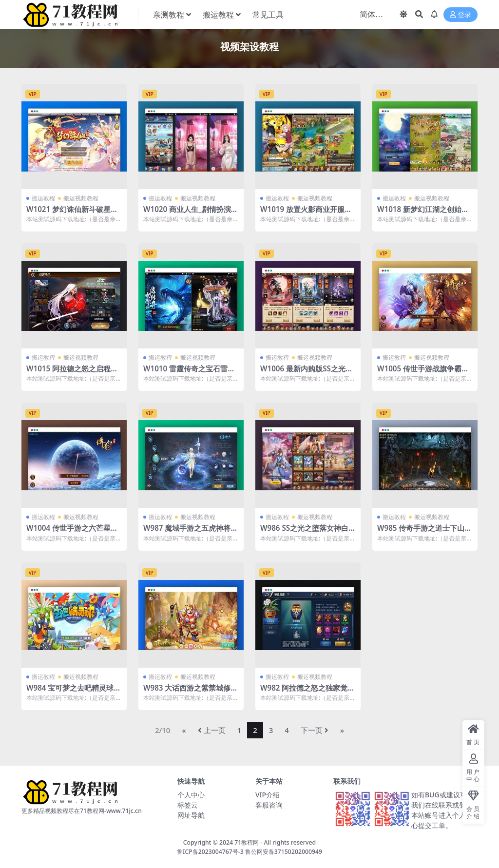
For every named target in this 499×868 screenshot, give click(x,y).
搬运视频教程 (81, 198)
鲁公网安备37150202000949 (284, 852)
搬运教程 (43, 198)
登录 (461, 15)
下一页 (315, 730)
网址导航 (191, 815)
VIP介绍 (268, 795)
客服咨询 (269, 805)
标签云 (188, 805)
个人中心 (191, 795)
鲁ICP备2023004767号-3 (210, 852)
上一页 (212, 730)
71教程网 (247, 842)
